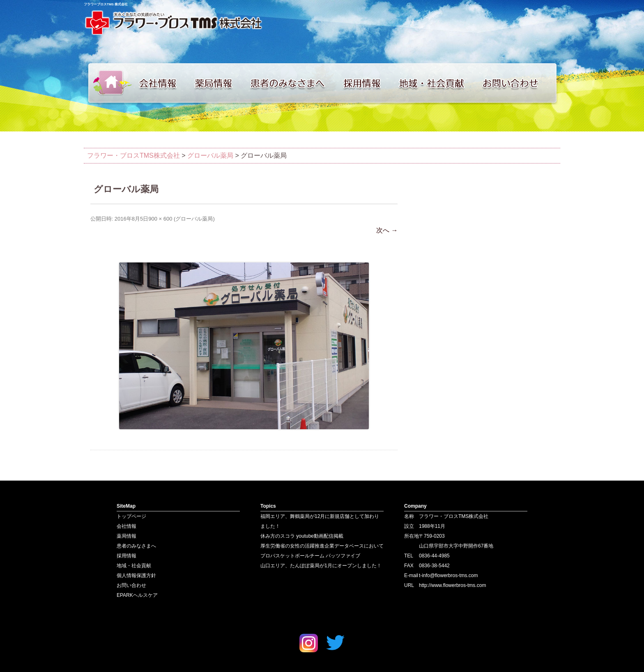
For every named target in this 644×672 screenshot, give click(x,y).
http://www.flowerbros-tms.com (452, 585)
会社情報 (162, 83)
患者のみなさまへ (291, 83)
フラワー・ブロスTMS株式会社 (133, 155)
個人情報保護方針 (136, 575)
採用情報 (367, 83)
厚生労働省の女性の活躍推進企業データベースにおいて (322, 546)
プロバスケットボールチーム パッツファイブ (310, 556)
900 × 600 (160, 219)
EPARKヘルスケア (137, 595)
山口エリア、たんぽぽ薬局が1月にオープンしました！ (321, 566)
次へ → (387, 230)
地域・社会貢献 (437, 83)
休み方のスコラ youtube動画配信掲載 (302, 536)
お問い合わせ (519, 83)
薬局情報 (217, 83)
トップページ (108, 83)
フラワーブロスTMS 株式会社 (106, 4)
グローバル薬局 (194, 219)
